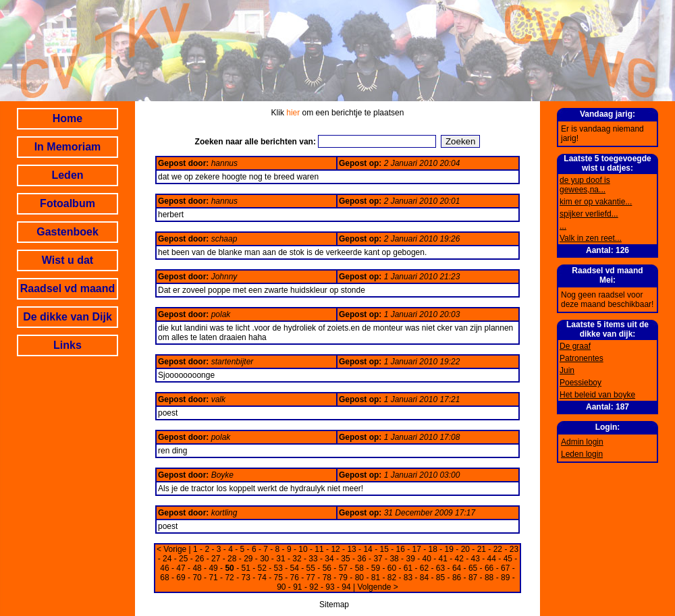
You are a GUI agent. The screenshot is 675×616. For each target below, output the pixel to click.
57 (343, 568)
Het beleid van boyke (597, 395)
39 (410, 559)
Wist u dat (67, 260)
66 (489, 568)
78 (327, 578)
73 (245, 578)
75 (278, 578)
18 (433, 549)
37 (378, 559)
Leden (67, 175)
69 (181, 578)
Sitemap (334, 605)
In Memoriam (68, 147)
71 (213, 578)
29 (248, 559)
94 (346, 587)
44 (492, 559)
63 (440, 568)
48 (197, 568)
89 (505, 578)
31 (280, 559)
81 (376, 578)
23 (514, 549)
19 (449, 549)
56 (327, 568)
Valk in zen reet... (591, 238)
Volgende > (377, 587)
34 (329, 559)
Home (67, 118)
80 (359, 578)
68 (164, 578)
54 (295, 568)
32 (297, 559)
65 (473, 568)
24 (167, 559)
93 (330, 587)
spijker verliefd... (589, 214)
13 (351, 549)
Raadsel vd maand (68, 288)
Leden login (582, 454)
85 (440, 578)
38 (394, 559)
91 (297, 587)
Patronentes (582, 358)
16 (401, 549)
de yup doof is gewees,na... (585, 185)
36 (361, 559)
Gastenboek (67, 232)
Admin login (582, 442)
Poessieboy (580, 383)
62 (424, 568)
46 (164, 568)
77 (311, 578)
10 (303, 549)
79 (343, 578)
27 (216, 559)
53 (278, 568)
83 (408, 578)
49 (213, 568)
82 (392, 578)
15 (384, 549)
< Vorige (171, 549)
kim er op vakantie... (596, 202)
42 (459, 559)
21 (482, 549)
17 (417, 549)
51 (245, 568)
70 (197, 578)
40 (426, 559)
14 (368, 549)
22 (498, 549)
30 (264, 559)
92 (314, 587)
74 (262, 578)
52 (262, 568)
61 (408, 568)
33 (313, 559)
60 (392, 568)
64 (457, 568)
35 (345, 559)
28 (232, 559)
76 (295, 578)
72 (229, 578)
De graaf (575, 346)
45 (508, 559)
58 (359, 568)
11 (319, 549)
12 (335, 549)
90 (281, 587)
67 (505, 568)
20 (465, 549)
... (563, 226)
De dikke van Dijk (67, 317)
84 (424, 578)
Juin (567, 370)
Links (67, 345)
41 (443, 559)
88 (489, 578)
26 (199, 559)
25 (183, 559)
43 (476, 559)
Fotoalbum (67, 203)
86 (457, 578)
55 (311, 568)
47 (181, 568)
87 (473, 578)
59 (376, 568)
